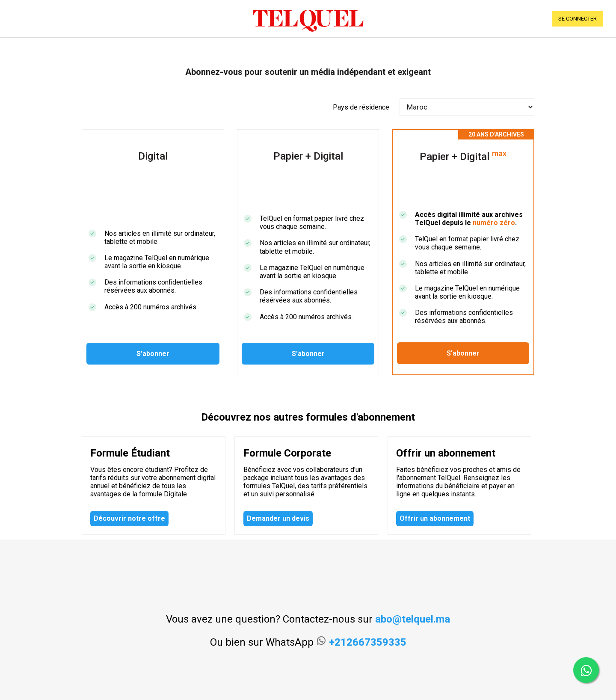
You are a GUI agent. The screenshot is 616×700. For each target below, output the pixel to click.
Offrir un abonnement (435, 518)
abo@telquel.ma (413, 619)
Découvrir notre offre (129, 518)
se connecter (577, 19)
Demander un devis (278, 518)
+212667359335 (368, 642)
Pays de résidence (361, 107)
